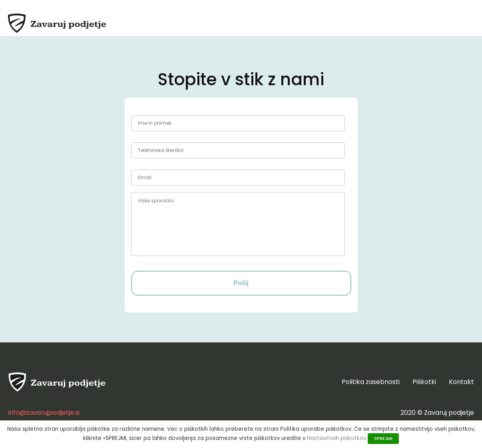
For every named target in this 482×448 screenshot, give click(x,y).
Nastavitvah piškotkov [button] (337, 438)
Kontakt (461, 382)
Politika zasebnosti (371, 382)
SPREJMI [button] (383, 438)
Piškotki (424, 382)
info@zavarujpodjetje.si (44, 413)
